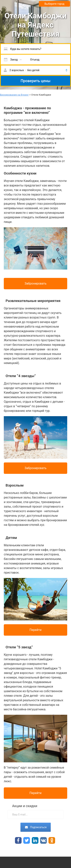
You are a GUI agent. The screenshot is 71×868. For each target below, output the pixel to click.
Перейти (36, 630)
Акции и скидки (25, 806)
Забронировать (36, 283)
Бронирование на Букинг (14, 95)
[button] (35, 70)
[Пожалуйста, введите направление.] (35, 49)
